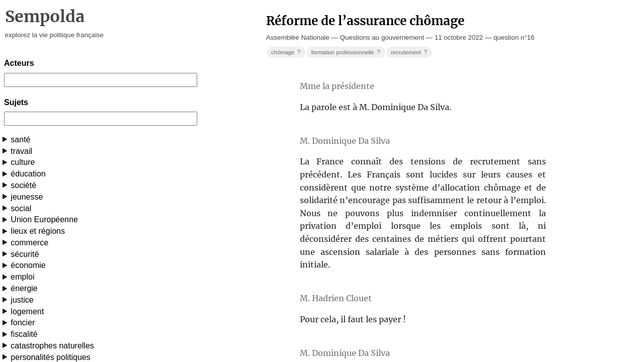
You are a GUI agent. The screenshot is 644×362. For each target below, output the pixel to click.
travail (21, 151)
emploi (22, 277)
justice (22, 300)
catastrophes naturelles (52, 346)
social (21, 208)
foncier (23, 323)
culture (23, 162)
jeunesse (27, 197)
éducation (28, 174)
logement (27, 311)
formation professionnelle (346, 52)
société (23, 185)
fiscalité (24, 334)
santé (20, 140)
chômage (287, 52)
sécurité (25, 254)
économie (28, 265)
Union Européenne (44, 219)
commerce (29, 243)
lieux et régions (38, 231)
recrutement (410, 52)
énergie (24, 288)
